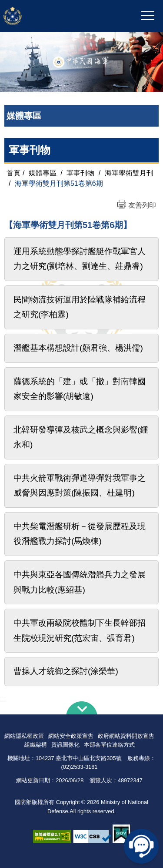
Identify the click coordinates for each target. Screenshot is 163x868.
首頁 (13, 173)
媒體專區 (43, 173)
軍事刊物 (30, 150)
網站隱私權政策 (24, 736)
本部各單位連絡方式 (109, 745)
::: (3, 699)
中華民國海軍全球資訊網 (50, 16)
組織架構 (36, 745)
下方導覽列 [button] (82, 708)
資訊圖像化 (65, 745)
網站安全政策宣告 (71, 736)
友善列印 (142, 205)
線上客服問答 (141, 846)
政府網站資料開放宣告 (126, 736)
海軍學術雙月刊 (129, 173)
